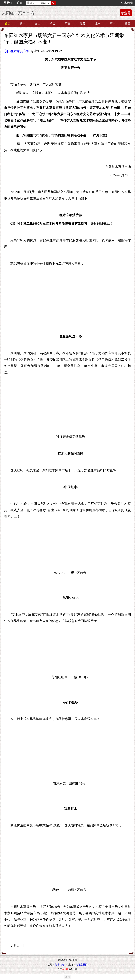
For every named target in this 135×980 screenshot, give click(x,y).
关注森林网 (82, 965)
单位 (53, 23)
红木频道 (127, 3)
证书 (98, 23)
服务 (83, 23)
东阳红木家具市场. (17, 51)
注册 (20, 3)
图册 (38, 23)
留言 (128, 23)
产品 (68, 23)
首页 (8, 23)
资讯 (23, 23)
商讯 (113, 23)
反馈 (68, 977)
